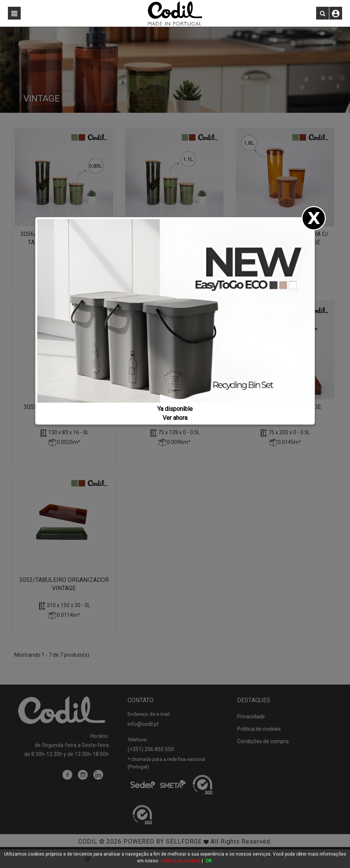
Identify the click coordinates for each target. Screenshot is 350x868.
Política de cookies (181, 861)
